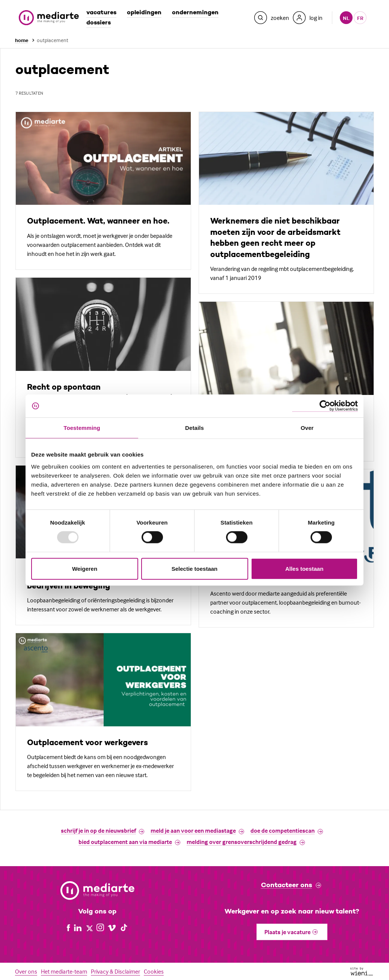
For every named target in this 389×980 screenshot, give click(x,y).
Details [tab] (194, 428)
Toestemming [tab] (82, 428)
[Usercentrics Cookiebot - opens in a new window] (325, 406)
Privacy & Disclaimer (115, 971)
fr (360, 18)
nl (346, 18)
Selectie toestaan (195, 568)
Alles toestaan (305, 568)
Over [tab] (307, 428)
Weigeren (85, 568)
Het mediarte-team (64, 971)
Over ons (26, 971)
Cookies (154, 971)
